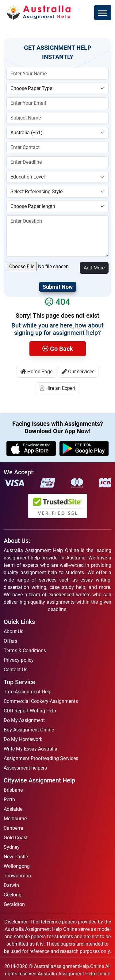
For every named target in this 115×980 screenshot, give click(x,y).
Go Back (58, 349)
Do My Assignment (24, 720)
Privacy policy (19, 660)
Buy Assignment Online (29, 730)
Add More (94, 268)
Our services (78, 372)
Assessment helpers (25, 768)
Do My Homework (23, 739)
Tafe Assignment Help (28, 692)
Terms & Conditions (25, 651)
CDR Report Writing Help (30, 711)
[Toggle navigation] (103, 13)
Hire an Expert (58, 388)
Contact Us (15, 670)
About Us (13, 631)
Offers (10, 641)
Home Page (36, 372)
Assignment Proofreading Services (41, 758)
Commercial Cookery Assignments (41, 701)
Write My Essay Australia (31, 749)
